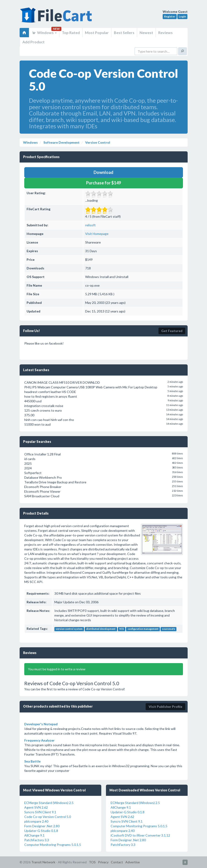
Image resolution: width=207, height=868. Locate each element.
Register (170, 16)
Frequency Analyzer (39, 740)
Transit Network (43, 862)
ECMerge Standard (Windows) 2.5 (49, 803)
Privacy (103, 862)
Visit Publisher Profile (165, 707)
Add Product (33, 42)
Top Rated (71, 32)
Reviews (165, 32)
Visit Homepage (97, 234)
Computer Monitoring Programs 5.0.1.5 (53, 845)
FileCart (57, 17)
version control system (69, 629)
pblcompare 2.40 (36, 821)
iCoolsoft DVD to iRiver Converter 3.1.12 (140, 835)
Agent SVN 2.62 (36, 807)
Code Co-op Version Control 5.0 (48, 817)
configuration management (143, 629)
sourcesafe (168, 629)
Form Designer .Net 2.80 (42, 826)
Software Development (61, 142)
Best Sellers (124, 32)
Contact (117, 862)
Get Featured (172, 331)
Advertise (133, 862)
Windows (44, 32)
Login (182, 16)
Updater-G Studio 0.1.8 (41, 831)
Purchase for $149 (103, 183)
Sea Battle (32, 761)
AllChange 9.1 (34, 835)
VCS (122, 629)
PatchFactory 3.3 (37, 840)
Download (103, 172)
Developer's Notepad (41, 724)
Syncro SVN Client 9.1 (40, 812)
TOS (92, 862)
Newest (146, 32)
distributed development (101, 629)
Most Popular (97, 32)
